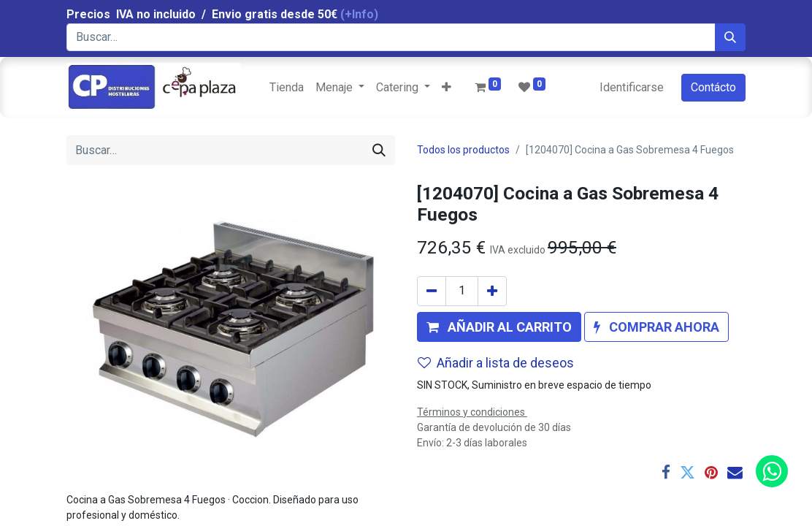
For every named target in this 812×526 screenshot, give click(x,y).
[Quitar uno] (432, 291)
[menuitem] (287, 88)
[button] (447, 88)
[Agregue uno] (492, 291)
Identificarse (632, 87)
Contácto (713, 87)
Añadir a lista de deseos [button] (496, 363)
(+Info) (359, 14)
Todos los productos (463, 150)
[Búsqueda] (730, 37)
